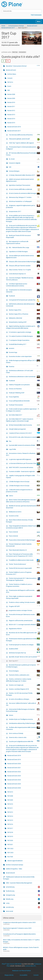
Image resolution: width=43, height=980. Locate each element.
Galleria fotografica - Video (14, 869)
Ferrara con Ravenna (24, 389)
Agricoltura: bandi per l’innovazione (24, 185)
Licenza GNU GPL (31, 966)
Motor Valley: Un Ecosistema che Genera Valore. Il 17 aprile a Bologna (21, 941)
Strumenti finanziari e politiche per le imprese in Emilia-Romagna (23, 666)
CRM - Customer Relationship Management (19, 883)
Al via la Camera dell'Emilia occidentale (24, 190)
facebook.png (23, 891)
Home (3, 26)
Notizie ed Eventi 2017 (8, 28)
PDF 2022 (10, 849)
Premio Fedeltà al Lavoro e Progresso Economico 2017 (23, 573)
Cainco (24, 496)
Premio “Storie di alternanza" (24, 564)
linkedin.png (23, 899)
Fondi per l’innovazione (24, 405)
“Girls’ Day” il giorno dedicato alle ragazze (24, 143)
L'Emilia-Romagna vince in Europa (24, 481)
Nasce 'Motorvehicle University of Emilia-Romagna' (23, 521)
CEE (24, 167)
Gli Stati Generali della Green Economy (24, 425)
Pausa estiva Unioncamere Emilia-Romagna (24, 540)
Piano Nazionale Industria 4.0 (24, 550)
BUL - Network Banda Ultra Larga (24, 247)
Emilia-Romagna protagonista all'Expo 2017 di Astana (23, 361)
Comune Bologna (24, 171)
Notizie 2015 (11, 123)
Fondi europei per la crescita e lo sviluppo (24, 645)
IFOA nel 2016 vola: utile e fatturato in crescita (24, 437)
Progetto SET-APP (24, 606)
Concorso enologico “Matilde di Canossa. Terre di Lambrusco (23, 279)
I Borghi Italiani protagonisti (24, 430)
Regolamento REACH (24, 628)
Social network (10, 873)
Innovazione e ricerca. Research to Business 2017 (23, 454)
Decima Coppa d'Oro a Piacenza (24, 314)
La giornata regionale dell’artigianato (24, 459)
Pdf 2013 (10, 792)
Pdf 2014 (10, 82)
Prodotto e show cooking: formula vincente (24, 603)
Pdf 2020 (10, 840)
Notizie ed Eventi (32, 26)
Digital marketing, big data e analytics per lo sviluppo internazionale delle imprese (23, 327)
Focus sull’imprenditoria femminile (24, 401)
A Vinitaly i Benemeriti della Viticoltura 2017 (24, 175)
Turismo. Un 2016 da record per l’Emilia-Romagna (23, 694)
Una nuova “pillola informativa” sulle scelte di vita (23, 704)
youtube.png (23, 907)
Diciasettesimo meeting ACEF (24, 322)
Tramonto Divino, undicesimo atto (24, 675)
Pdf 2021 (10, 845)
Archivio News (12, 74)
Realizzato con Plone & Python (22, 971)
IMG (8, 90)
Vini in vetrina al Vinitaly (24, 733)
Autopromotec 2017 (24, 212)
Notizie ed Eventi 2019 (14, 760)
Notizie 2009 (11, 98)
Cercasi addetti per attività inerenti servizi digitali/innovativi (23, 256)
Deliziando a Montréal (24, 318)
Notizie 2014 (11, 119)
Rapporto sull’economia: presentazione (24, 621)
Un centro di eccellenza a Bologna (24, 699)
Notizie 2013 (11, 115)
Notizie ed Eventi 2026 (14, 788)
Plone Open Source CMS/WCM (12, 964)
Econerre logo (24, 353)
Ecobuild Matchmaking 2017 (24, 344)
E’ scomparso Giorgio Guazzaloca (24, 340)
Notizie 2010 (11, 102)
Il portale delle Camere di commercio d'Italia (24, 445)
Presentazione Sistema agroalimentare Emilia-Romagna (23, 640)
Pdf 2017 (10, 828)
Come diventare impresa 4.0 (24, 274)
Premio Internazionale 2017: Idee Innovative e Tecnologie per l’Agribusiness (23, 579)
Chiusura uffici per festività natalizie (24, 266)
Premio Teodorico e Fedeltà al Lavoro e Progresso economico (23, 585)
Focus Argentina (24, 397)
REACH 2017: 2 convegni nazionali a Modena (24, 625)
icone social (9, 911)
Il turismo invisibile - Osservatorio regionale (24, 471)
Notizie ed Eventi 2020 (14, 764)
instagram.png (23, 895)
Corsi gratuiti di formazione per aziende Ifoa (24, 300)
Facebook (24, 296)
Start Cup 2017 (24, 661)
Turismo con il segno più (24, 685)
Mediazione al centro (24, 512)
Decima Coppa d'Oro (24, 310)
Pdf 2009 (10, 800)
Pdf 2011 (10, 808)
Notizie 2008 (11, 94)
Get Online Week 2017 (24, 415)
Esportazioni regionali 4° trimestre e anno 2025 (17, 928)
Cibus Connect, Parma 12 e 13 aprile (24, 270)
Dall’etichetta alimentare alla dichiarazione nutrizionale (23, 305)
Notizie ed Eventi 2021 (14, 768)
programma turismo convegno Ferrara (19, 610)
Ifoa (24, 441)
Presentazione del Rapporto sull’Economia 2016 (23, 591)
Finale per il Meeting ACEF (24, 393)
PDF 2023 (10, 853)
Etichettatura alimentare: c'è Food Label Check (23, 371)
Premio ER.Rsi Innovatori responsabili (24, 568)
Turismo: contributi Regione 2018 (24, 689)
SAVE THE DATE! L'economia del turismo (24, 468)
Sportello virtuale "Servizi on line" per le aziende (24, 657)
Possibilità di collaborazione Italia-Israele (24, 561)
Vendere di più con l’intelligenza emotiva (24, 720)
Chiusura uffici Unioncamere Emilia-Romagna (24, 262)
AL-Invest (24, 159)
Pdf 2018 (10, 832)
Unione (24, 715)
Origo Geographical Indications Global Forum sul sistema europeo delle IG (23, 527)
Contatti (10, 78)
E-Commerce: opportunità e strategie (24, 333)
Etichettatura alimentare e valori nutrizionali (24, 377)
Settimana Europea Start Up (24, 653)
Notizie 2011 (11, 106)
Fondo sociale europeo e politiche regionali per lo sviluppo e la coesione (23, 410)
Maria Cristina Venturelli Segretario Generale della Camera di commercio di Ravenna (23, 501)
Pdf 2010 (10, 804)
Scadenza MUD (24, 649)
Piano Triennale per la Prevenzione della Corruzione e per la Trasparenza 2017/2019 (23, 555)
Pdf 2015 (10, 820)
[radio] (4, 61)
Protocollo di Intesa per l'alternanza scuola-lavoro (23, 615)
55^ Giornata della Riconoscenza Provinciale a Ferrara (23, 154)
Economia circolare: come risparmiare (24, 356)
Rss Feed (10, 857)
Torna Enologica (24, 671)
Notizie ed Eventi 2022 (14, 772)
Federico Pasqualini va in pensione (24, 385)
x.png (23, 903)
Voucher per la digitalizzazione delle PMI (24, 741)
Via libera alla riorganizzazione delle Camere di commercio (23, 728)
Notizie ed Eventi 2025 (14, 784)
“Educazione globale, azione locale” (24, 139)
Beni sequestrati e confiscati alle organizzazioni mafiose (23, 242)
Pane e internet (24, 532)
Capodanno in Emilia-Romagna (24, 252)
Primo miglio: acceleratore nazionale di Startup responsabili (23, 597)
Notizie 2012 (11, 111)
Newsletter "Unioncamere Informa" (23, 66)
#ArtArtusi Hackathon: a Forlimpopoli (24, 201)
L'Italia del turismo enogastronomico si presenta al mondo (23, 491)
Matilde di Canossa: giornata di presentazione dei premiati (23, 507)
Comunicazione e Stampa (16, 26)
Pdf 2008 (10, 796)
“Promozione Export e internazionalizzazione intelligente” (23, 148)
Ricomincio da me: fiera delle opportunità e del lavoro (23, 634)
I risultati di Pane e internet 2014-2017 (24, 433)
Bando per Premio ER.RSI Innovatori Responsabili (23, 236)
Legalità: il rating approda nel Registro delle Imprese (23, 476)
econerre (24, 348)
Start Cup (15, 52)
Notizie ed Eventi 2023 (14, 776)
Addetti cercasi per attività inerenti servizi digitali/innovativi (23, 180)
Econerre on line (13, 516)
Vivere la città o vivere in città (24, 738)
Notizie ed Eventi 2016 (14, 127)
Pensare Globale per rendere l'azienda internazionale (23, 545)
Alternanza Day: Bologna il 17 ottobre (24, 197)
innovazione (22, 52)
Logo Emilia (24, 449)
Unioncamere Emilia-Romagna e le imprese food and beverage (23, 710)
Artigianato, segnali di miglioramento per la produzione (23, 206)
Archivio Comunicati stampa (14, 865)
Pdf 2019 (10, 836)
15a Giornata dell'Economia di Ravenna (24, 135)
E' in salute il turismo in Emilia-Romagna (24, 336)
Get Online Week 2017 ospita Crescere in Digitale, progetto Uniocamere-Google (23, 420)
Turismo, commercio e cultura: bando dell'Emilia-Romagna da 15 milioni (23, 680)
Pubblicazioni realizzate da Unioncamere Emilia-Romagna (19, 878)
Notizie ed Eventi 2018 (14, 756)
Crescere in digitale (24, 163)
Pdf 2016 (10, 824)
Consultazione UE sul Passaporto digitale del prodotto (19, 934)
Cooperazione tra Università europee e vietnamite (23, 291)
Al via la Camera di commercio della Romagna (24, 193)
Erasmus (24, 366)
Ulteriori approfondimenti (15, 861)
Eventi (9, 86)
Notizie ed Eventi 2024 (14, 780)
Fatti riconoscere (36, 15)
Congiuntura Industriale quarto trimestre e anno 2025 (19, 922)
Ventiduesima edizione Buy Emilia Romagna (24, 723)
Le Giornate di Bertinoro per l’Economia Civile (24, 464)
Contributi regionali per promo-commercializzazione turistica (23, 285)
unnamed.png (23, 887)
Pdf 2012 (10, 812)
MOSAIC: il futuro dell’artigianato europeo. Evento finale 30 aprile (21, 948)
